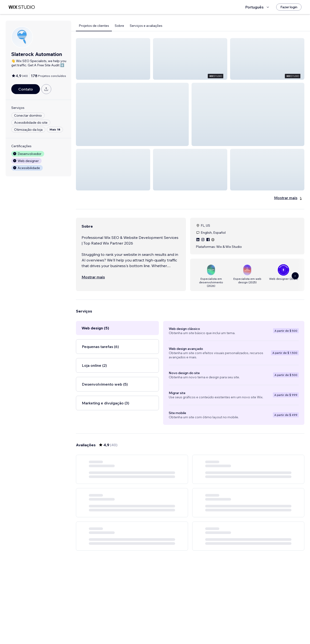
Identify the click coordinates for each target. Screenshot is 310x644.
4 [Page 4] (190, 631)
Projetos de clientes (94, 26)
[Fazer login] (289, 7)
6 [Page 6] (207, 631)
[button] (113, 59)
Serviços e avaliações (146, 26)
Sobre (119, 26)
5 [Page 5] (199, 631)
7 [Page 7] (216, 631)
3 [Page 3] (182, 631)
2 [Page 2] (173, 631)
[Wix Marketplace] (22, 7)
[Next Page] (224, 631)
